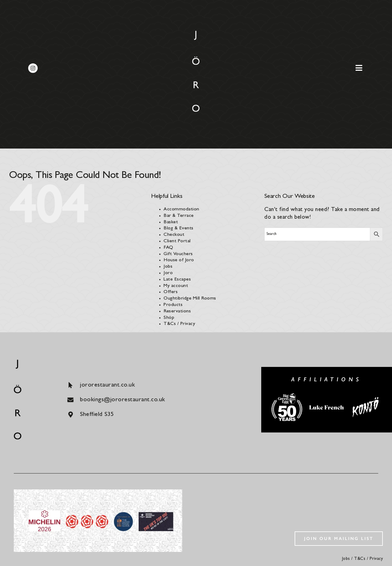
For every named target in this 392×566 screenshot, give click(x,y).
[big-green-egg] (287, 395)
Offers (171, 292)
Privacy (376, 559)
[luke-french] (327, 406)
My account (176, 286)
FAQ (168, 248)
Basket (171, 222)
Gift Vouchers (178, 254)
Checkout (174, 235)
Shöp (169, 318)
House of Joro (179, 260)
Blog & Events (179, 228)
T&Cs (360, 559)
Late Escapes (177, 280)
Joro (168, 273)
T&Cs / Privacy (179, 324)
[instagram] (33, 68)
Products (173, 305)
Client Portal (177, 241)
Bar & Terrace (179, 216)
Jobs (168, 267)
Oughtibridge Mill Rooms (190, 299)
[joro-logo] (196, 34)
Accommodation (181, 209)
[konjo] (366, 398)
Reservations (177, 311)
